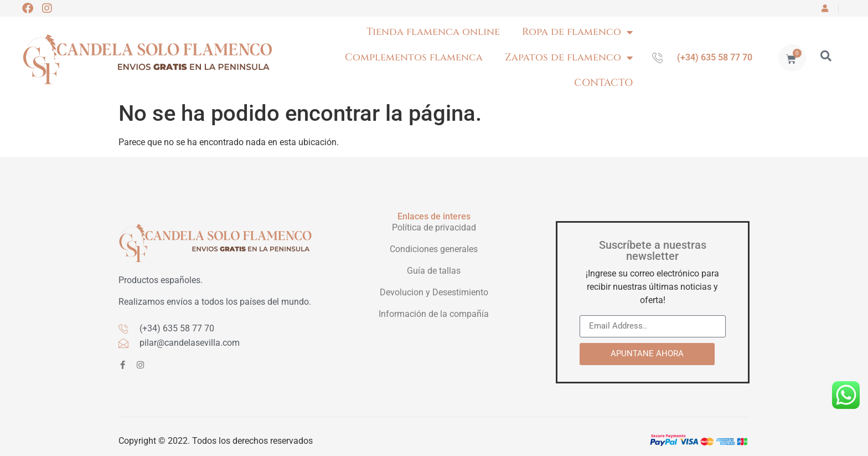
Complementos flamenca (414, 57)
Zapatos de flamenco (569, 58)
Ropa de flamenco (577, 32)
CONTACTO (603, 83)
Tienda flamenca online (433, 32)
